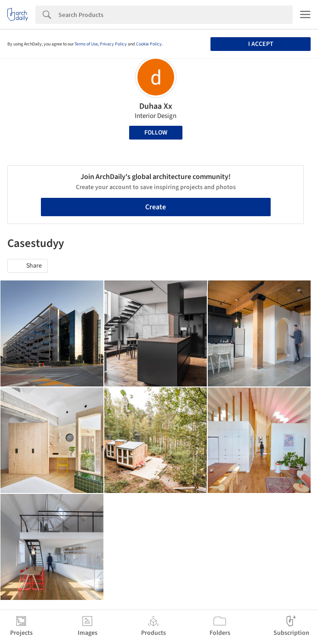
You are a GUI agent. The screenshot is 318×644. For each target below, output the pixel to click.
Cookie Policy (149, 44)
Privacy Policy (113, 44)
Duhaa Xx (156, 106)
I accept (261, 44)
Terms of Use (86, 44)
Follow (156, 133)
